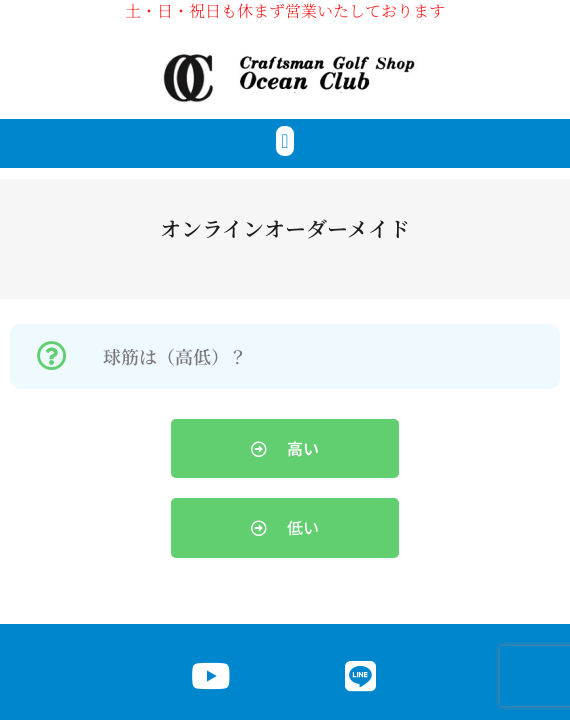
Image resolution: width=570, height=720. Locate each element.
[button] (284, 141)
